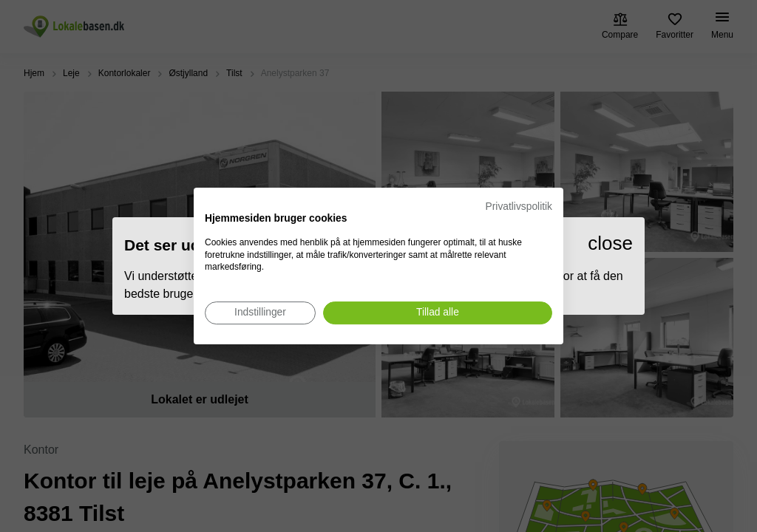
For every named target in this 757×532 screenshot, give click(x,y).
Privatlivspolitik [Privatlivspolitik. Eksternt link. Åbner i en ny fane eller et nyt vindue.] (519, 207)
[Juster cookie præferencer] (260, 313)
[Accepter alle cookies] (438, 313)
